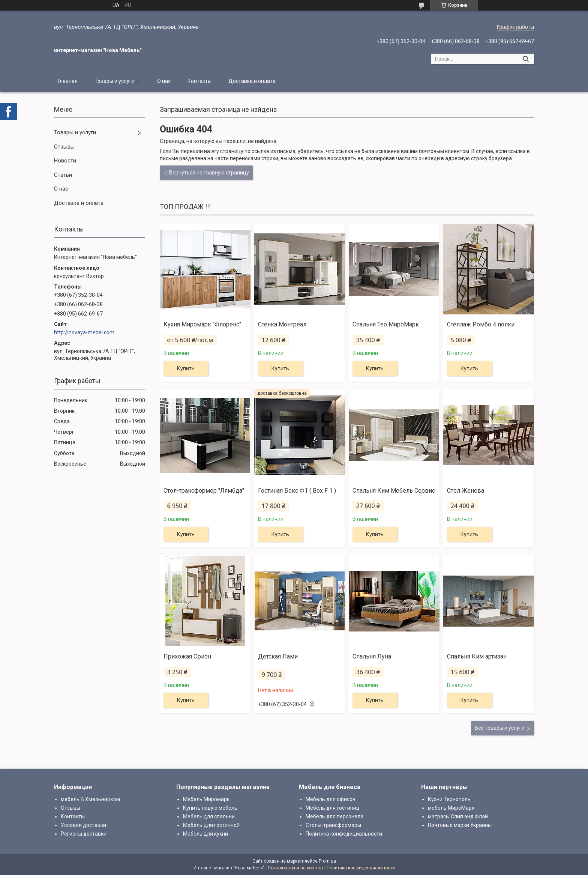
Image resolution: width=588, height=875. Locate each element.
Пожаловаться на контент (295, 868)
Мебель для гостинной (211, 825)
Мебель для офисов (331, 799)
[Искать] (526, 59)
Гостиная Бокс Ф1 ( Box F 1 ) (297, 491)
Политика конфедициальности (344, 834)
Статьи (63, 175)
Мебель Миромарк (206, 799)
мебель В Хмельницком (90, 799)
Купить (186, 368)
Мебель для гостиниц (333, 808)
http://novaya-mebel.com (84, 332)
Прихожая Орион (187, 656)
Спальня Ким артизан (477, 656)
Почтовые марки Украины (460, 825)
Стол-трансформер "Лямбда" (204, 491)
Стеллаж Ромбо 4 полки (481, 324)
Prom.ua (327, 861)
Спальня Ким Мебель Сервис (394, 491)
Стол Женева (466, 491)
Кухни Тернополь (449, 799)
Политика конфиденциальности (361, 868)
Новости (65, 161)
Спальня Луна (372, 656)
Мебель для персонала (334, 816)
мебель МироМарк (451, 808)
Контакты (199, 81)
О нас (164, 81)
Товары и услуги (115, 81)
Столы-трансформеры (333, 825)
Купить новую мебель (210, 808)
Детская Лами (278, 656)
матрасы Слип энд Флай (458, 816)
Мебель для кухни (205, 834)
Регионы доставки (84, 834)
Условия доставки (83, 825)
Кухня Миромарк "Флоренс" (202, 324)
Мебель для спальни (209, 816)
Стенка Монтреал (282, 324)
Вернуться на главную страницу (209, 173)
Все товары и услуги (500, 728)
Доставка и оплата (252, 81)
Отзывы (64, 147)
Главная (68, 81)
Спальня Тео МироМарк (386, 324)
